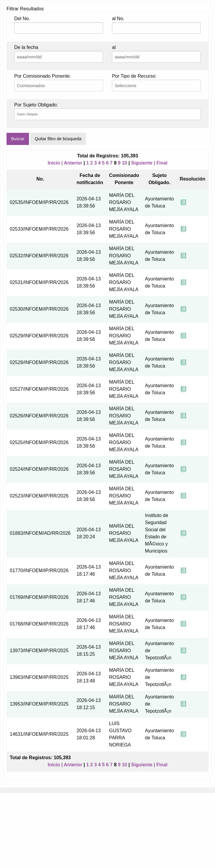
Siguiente (142, 163)
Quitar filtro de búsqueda (58, 139)
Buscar (18, 139)
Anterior (73, 163)
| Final (161, 163)
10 (124, 163)
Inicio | (56, 163)
